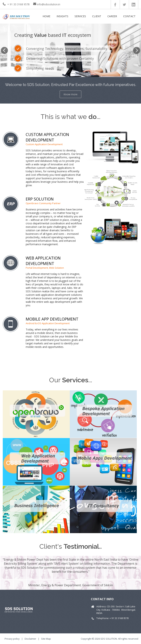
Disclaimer (30, 639)
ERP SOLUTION (40, 199)
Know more (70, 94)
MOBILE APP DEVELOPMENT (52, 319)
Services (80, 16)
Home (46, 16)
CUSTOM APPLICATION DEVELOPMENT (47, 137)
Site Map (46, 639)
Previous (4, 50)
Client (97, 16)
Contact (129, 16)
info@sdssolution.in (49, 4)
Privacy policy (12, 639)
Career (112, 16)
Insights (62, 16)
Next (137, 50)
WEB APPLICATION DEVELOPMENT (43, 261)
